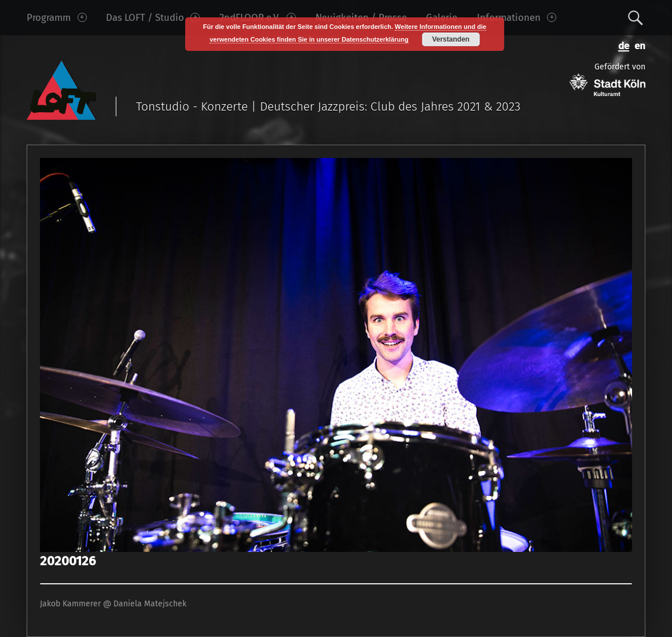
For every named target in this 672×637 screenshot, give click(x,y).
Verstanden (451, 39)
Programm (56, 17)
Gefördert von (607, 79)
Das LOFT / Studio (153, 17)
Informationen (517, 17)
